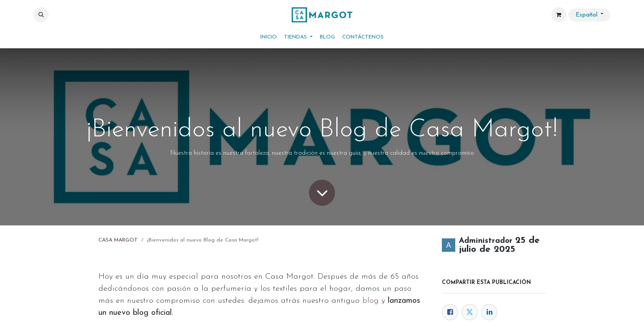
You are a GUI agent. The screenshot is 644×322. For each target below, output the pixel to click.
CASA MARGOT (118, 240)
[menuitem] (269, 37)
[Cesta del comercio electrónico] (559, 15)
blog (371, 301)
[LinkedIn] (489, 312)
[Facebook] (450, 312)
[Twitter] (470, 312)
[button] (41, 15)
